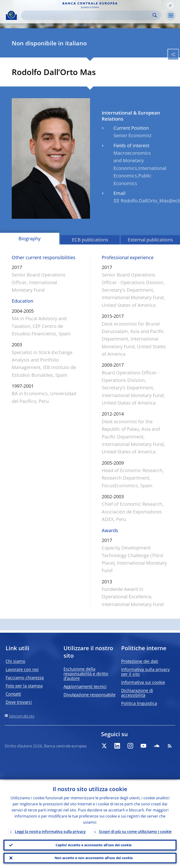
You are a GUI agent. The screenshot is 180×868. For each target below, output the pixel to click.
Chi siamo (15, 661)
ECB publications (90, 240)
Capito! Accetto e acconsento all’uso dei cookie (94, 844)
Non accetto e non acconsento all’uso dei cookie (94, 858)
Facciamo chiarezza (25, 678)
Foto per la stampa (24, 686)
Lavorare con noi (22, 669)
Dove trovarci (19, 702)
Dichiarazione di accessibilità (137, 693)
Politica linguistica (139, 703)
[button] (170, 5)
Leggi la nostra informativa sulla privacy (50, 830)
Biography (30, 239)
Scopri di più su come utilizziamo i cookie (135, 830)
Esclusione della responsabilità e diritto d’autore (86, 674)
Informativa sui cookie (143, 682)
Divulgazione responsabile (90, 695)
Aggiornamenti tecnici (85, 686)
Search (155, 15)
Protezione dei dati (140, 661)
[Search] (87, 15)
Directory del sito (22, 716)
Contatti (13, 694)
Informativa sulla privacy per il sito (145, 672)
